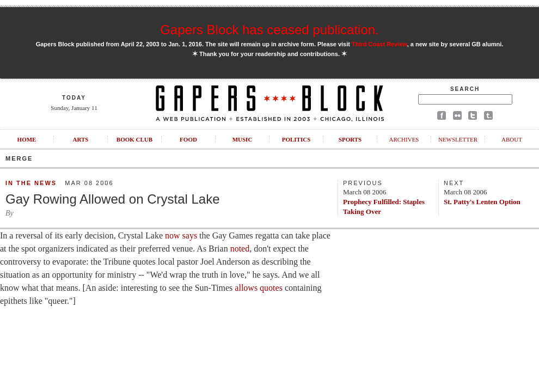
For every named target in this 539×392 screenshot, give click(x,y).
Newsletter (458, 139)
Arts (81, 139)
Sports (350, 139)
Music (243, 139)
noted (240, 249)
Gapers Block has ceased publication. (269, 30)
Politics (296, 139)
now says (181, 235)
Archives (404, 139)
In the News (31, 183)
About (512, 139)
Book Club (134, 139)
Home (27, 139)
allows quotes (259, 288)
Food (188, 139)
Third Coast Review (379, 44)
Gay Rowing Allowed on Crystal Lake (113, 199)
